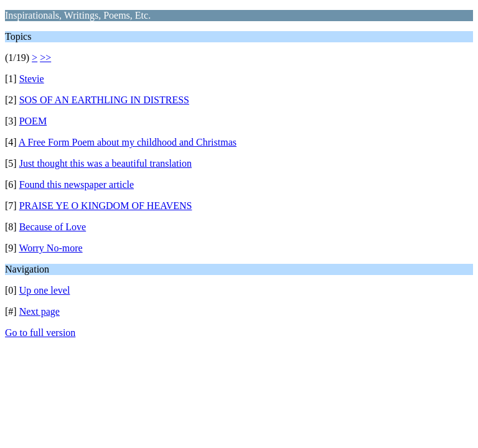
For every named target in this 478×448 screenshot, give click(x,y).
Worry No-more (50, 248)
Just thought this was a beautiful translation (105, 163)
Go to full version (40, 333)
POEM (33, 121)
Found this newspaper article (77, 184)
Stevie (32, 79)
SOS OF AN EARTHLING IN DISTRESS (104, 100)
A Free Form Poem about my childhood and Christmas (128, 142)
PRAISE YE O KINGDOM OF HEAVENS (106, 206)
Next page (40, 311)
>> (45, 58)
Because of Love (53, 227)
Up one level (45, 290)
